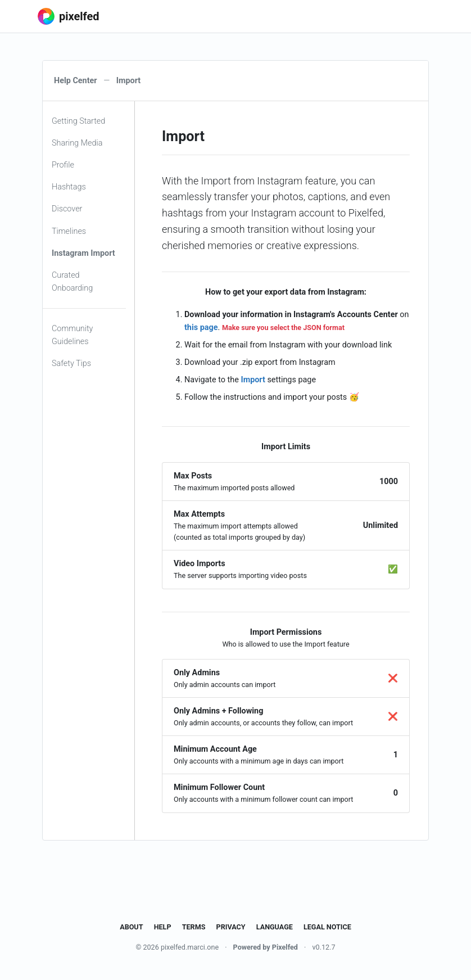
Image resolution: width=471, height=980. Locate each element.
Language (275, 927)
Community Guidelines (72, 335)
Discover (67, 209)
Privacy (231, 927)
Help (163, 927)
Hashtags (69, 187)
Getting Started (78, 121)
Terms (194, 927)
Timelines (69, 231)
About (131, 927)
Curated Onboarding (72, 282)
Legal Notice (327, 927)
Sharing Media (77, 143)
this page (201, 328)
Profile (63, 165)
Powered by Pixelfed (266, 947)
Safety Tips (71, 363)
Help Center (76, 81)
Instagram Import (83, 253)
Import (253, 380)
